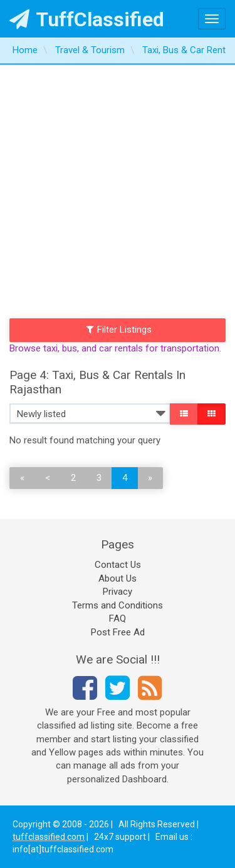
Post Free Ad (118, 632)
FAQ (118, 618)
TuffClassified (87, 19)
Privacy (118, 592)
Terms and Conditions (118, 605)
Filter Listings (119, 330)
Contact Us (118, 565)
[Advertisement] (118, 189)
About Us (118, 578)
